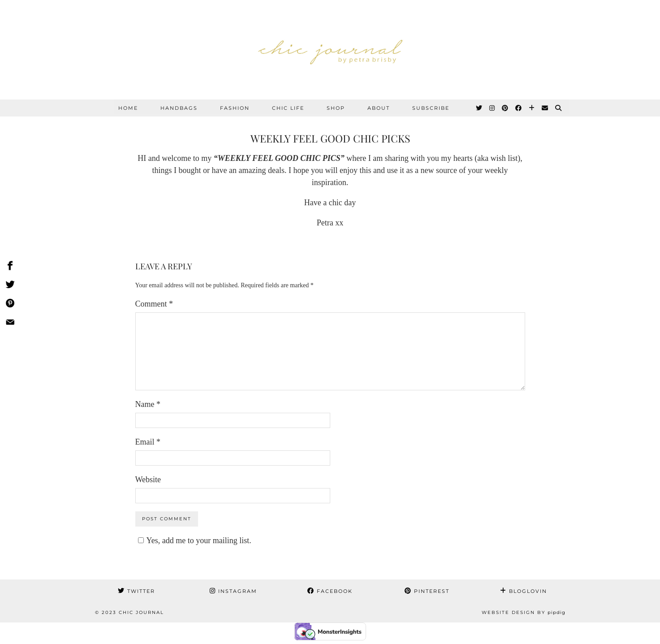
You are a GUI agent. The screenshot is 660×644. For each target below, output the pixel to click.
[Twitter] (479, 108)
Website (148, 480)
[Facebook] (519, 108)
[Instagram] (492, 108)
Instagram (233, 591)
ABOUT (379, 108)
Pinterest (427, 591)
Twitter (136, 591)
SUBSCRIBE (431, 108)
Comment (154, 304)
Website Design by (524, 612)
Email (148, 442)
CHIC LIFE (288, 108)
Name (148, 404)
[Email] (545, 108)
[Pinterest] (505, 108)
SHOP (336, 108)
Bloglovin (524, 591)
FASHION (235, 108)
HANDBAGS (179, 108)
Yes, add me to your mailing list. (193, 540)
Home (128, 108)
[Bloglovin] (532, 108)
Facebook (330, 591)
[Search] (559, 108)
